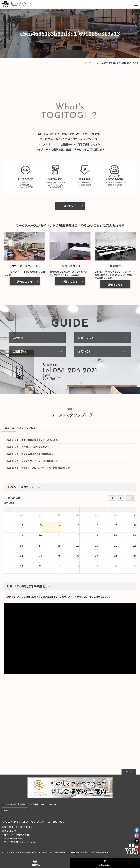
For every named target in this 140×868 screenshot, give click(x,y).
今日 (131, 498)
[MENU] (136, 4)
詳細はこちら (25, 281)
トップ (88, 63)
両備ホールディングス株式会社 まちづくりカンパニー (77, 852)
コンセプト (70, 206)
